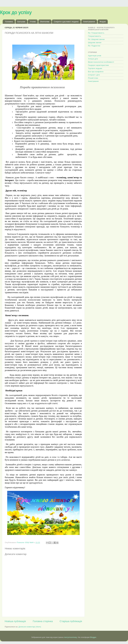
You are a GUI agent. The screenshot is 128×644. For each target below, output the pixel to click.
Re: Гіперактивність (96, 33)
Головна (9, 22)
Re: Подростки (94, 46)
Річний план (93, 78)
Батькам (21, 22)
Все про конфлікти (96, 72)
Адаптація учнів (95, 56)
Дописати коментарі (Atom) (30, 627)
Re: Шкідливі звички (96, 39)
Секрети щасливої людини (66, 22)
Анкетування (89, 22)
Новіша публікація (15, 621)
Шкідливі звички (95, 43)
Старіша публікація (71, 621)
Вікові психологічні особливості (101, 62)
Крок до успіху (16, 12)
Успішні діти (93, 59)
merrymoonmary (70, 637)
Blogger (93, 637)
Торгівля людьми (95, 68)
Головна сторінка (43, 621)
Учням (33, 22)
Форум (103, 22)
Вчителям (45, 22)
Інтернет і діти (94, 75)
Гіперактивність (95, 36)
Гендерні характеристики (98, 65)
